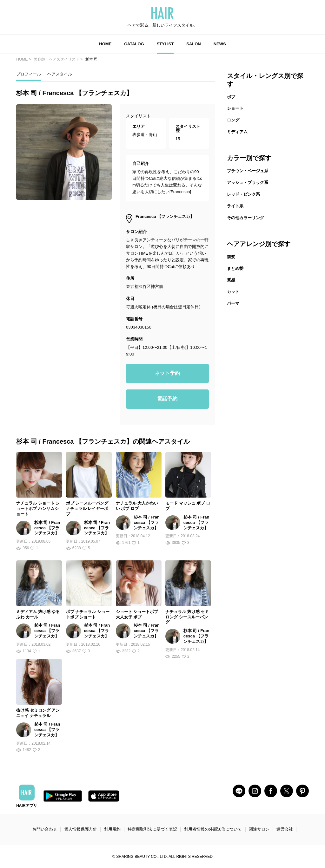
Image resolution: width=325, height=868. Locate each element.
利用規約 (112, 829)
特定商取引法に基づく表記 (152, 829)
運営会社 (285, 829)
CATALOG (134, 44)
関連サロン (259, 829)
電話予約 (167, 399)
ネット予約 (167, 373)
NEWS (220, 44)
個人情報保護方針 (81, 829)
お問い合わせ (45, 829)
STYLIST (165, 44)
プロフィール (29, 74)
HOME (105, 44)
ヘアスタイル (60, 74)
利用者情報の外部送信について (213, 829)
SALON (194, 44)
